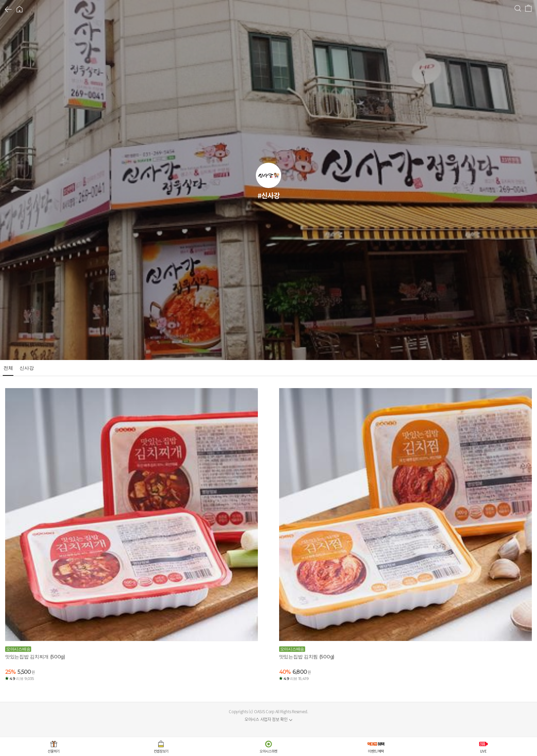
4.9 (22, 679)
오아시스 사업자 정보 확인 (266, 719)
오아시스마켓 (268, 751)
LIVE (483, 751)
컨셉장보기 (161, 751)
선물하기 (54, 751)
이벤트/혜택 (376, 751)
